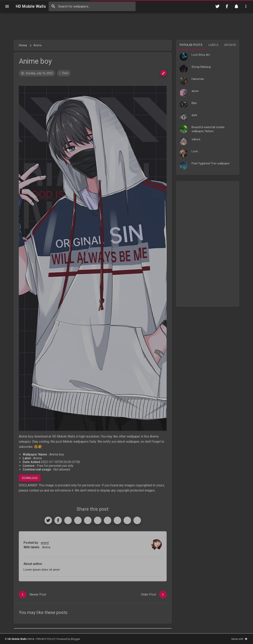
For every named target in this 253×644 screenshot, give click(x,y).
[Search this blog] (92, 6)
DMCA (31, 639)
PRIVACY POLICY (46, 639)
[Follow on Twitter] (217, 6)
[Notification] (236, 6)
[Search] (53, 6)
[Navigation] (7, 6)
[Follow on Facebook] (227, 6)
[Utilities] (246, 6)
